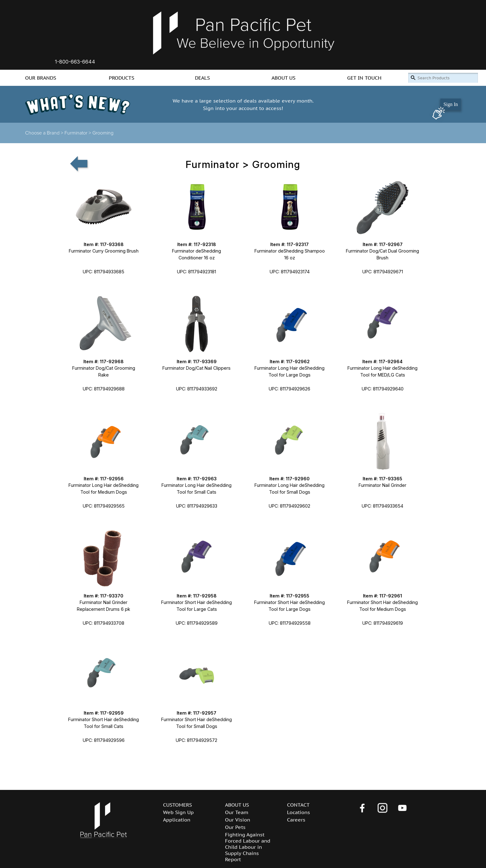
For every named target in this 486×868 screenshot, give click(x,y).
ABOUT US (283, 78)
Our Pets (235, 827)
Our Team (237, 812)
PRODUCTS (122, 78)
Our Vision (238, 820)
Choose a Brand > (45, 133)
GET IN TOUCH (364, 78)
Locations (298, 812)
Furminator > (78, 133)
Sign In (451, 104)
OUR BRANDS (41, 78)
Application (177, 820)
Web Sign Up (178, 812)
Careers (296, 820)
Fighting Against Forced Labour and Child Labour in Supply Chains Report (248, 847)
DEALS (202, 78)
